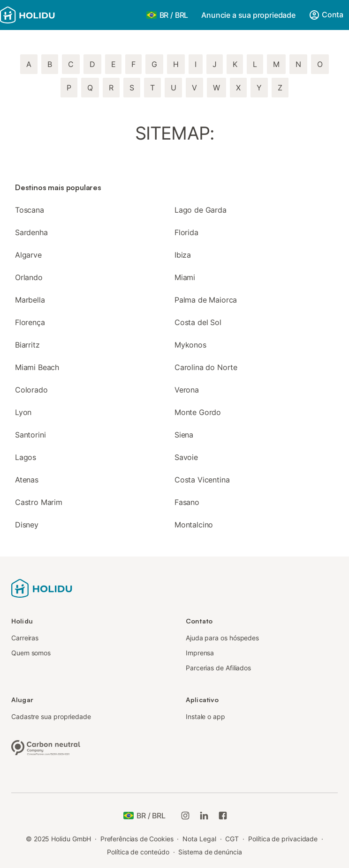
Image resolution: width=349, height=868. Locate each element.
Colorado (31, 390)
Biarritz (27, 345)
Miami (185, 277)
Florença (30, 322)
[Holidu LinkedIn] (204, 816)
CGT (232, 839)
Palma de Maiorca (206, 300)
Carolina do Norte (206, 367)
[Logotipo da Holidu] (46, 15)
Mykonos (190, 345)
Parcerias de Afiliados (218, 668)
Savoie (186, 457)
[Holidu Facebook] (223, 816)
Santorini (30, 435)
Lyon (23, 412)
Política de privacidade (283, 839)
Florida (186, 232)
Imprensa (200, 653)
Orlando (29, 277)
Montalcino (194, 525)
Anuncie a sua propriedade (248, 15)
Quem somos (31, 653)
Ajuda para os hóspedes (222, 638)
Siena (184, 435)
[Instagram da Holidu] (185, 816)
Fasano (187, 502)
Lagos (26, 457)
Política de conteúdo (138, 852)
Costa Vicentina (202, 480)
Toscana (30, 210)
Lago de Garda (201, 210)
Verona (187, 390)
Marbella (30, 300)
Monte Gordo (198, 412)
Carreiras (25, 638)
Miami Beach (37, 367)
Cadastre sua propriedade (51, 716)
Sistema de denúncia (210, 852)
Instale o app (205, 716)
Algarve (28, 255)
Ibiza (183, 255)
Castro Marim (39, 502)
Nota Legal (199, 839)
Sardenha (31, 232)
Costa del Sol (198, 322)
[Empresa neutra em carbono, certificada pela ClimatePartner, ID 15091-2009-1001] (46, 747)
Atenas (27, 480)
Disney (27, 525)
